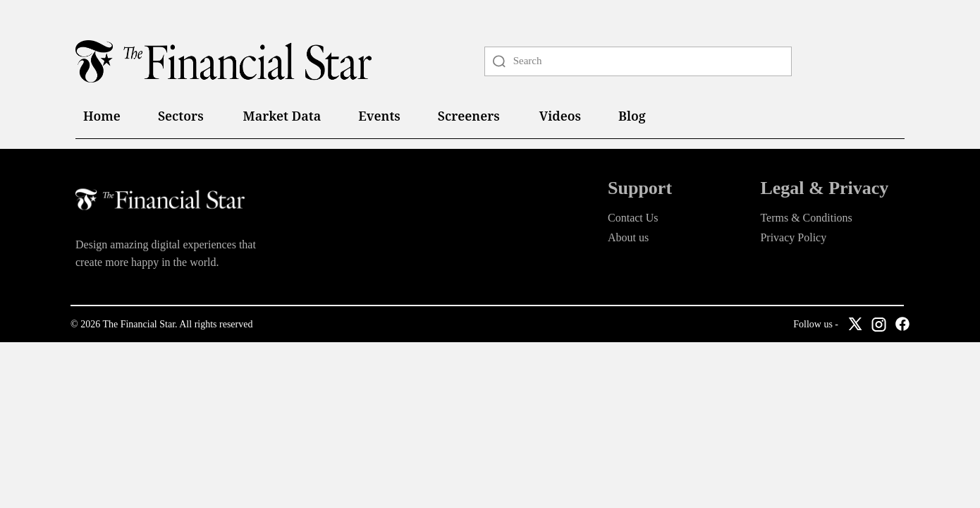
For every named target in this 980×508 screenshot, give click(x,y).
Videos (560, 116)
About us (628, 237)
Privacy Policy (793, 237)
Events (379, 116)
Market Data (282, 116)
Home (102, 116)
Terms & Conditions (806, 218)
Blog (632, 116)
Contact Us (633, 218)
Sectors (181, 116)
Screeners (469, 116)
